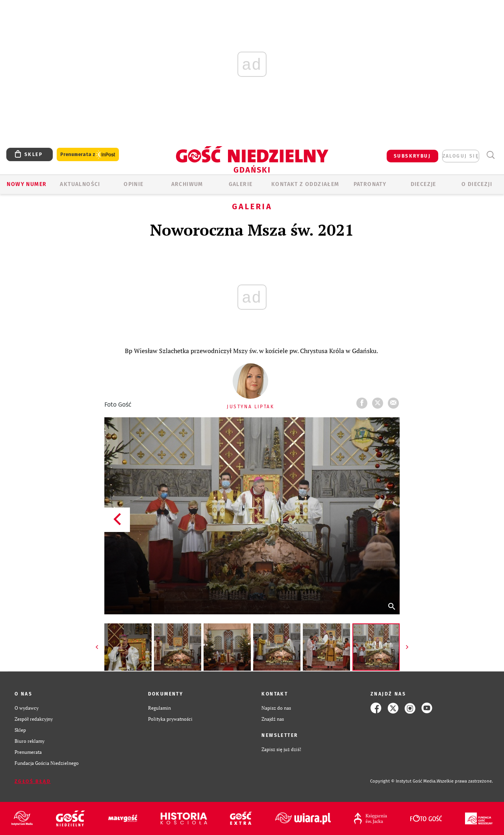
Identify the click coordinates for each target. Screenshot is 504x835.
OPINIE (133, 184)
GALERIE (241, 184)
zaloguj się (461, 156)
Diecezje (423, 184)
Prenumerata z (88, 155)
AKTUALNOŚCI (80, 184)
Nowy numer (27, 184)
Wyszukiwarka (490, 155)
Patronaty (370, 184)
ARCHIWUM (187, 184)
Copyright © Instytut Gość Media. (403, 781)
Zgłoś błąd (33, 781)
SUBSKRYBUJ (412, 156)
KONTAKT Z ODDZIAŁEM (305, 184)
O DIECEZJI (477, 184)
